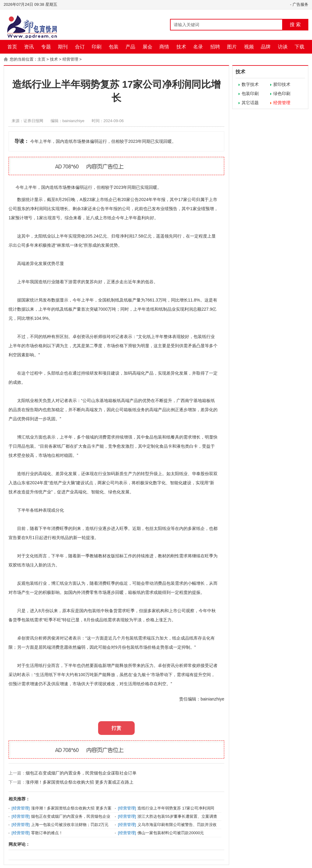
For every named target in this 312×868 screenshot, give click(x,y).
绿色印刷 (282, 94)
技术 (181, 47)
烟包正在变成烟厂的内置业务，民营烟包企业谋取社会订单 (81, 773)
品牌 (266, 47)
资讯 (29, 47)
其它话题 (250, 103)
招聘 (215, 47)
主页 (41, 59)
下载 (300, 47)
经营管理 (70, 59)
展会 (147, 47)
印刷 (97, 47)
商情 (164, 47)
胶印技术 (282, 84)
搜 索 (295, 25)
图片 (232, 47)
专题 (46, 47)
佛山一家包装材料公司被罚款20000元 (171, 833)
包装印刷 (250, 94)
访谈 (283, 47)
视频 (249, 47)
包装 (114, 47)
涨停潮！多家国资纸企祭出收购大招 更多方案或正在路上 (80, 782)
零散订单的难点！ (47, 833)
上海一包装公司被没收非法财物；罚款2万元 (70, 825)
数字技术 (250, 84)
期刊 (63, 47)
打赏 (116, 728)
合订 (80, 47)
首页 (12, 47)
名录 (198, 47)
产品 (130, 47)
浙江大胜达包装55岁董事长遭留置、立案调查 (177, 816)
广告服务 (300, 4)
